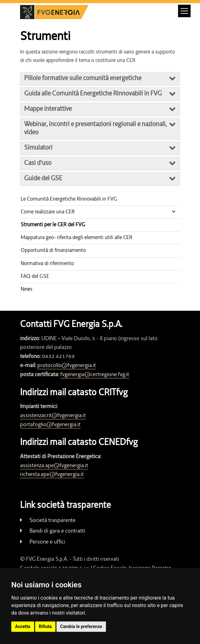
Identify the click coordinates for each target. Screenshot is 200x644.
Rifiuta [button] (45, 626)
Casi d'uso (38, 163)
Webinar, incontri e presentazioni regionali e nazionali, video (95, 128)
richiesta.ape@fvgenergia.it (52, 474)
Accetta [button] (23, 626)
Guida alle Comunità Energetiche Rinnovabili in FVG (93, 93)
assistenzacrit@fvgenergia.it (53, 415)
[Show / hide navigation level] (100, 212)
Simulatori (38, 147)
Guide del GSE (43, 178)
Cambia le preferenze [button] (81, 626)
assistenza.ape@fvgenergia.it (54, 465)
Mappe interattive (48, 109)
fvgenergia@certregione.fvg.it (95, 374)
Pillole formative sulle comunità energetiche (83, 78)
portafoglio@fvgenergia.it (50, 424)
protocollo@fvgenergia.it (67, 365)
